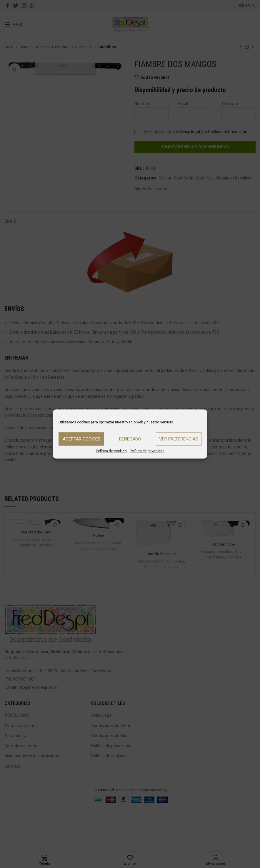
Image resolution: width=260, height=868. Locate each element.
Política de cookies (111, 451)
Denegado (130, 439)
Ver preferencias (179, 439)
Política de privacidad (147, 451)
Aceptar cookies (81, 439)
